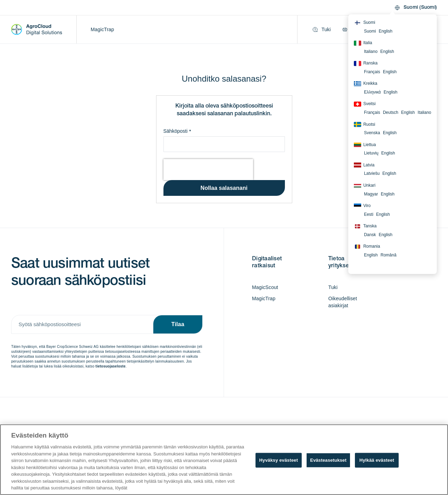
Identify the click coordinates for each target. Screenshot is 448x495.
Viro (362, 206)
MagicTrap (102, 29)
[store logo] (37, 29)
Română (388, 255)
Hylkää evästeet (377, 460)
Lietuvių (371, 153)
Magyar (371, 194)
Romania (367, 247)
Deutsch (391, 112)
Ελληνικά (372, 92)
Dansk (370, 235)
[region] (224, 460)
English (386, 31)
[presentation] (208, 170)
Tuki (333, 287)
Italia (363, 43)
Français (372, 72)
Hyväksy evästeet (279, 460)
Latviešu (372, 173)
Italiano (371, 51)
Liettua (365, 145)
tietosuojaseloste (111, 366)
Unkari (365, 186)
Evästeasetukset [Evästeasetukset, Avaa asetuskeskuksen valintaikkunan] (328, 460)
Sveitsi (365, 104)
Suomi (365, 23)
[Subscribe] (178, 324)
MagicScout (265, 287)
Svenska (372, 133)
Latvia (364, 165)
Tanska (365, 226)
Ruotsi (365, 124)
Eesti (369, 214)
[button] (415, 8)
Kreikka (366, 84)
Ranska (366, 63)
